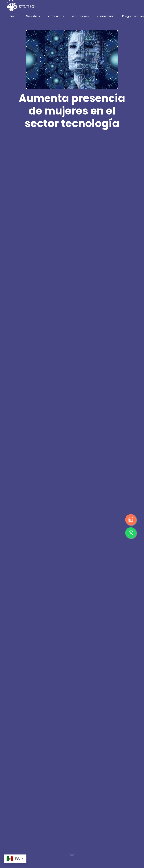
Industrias (106, 16)
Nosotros (33, 16)
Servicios (56, 16)
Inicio (15, 16)
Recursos (80, 16)
